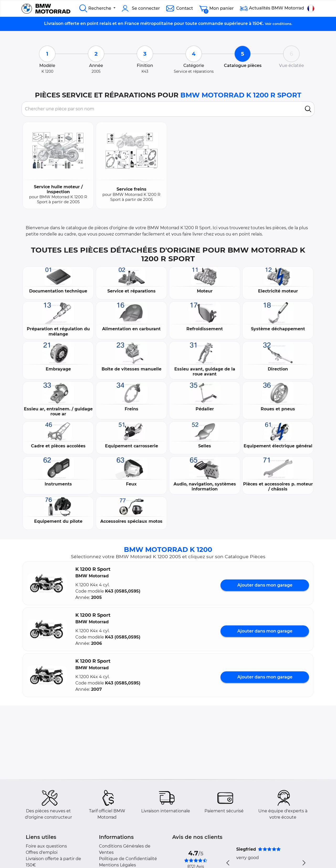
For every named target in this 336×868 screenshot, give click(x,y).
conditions (282, 24)
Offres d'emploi (42, 852)
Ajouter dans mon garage (265, 585)
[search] (308, 109)
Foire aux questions (46, 846)
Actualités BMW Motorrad (272, 8)
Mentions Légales (117, 865)
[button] (47, 583)
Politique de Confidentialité (128, 859)
